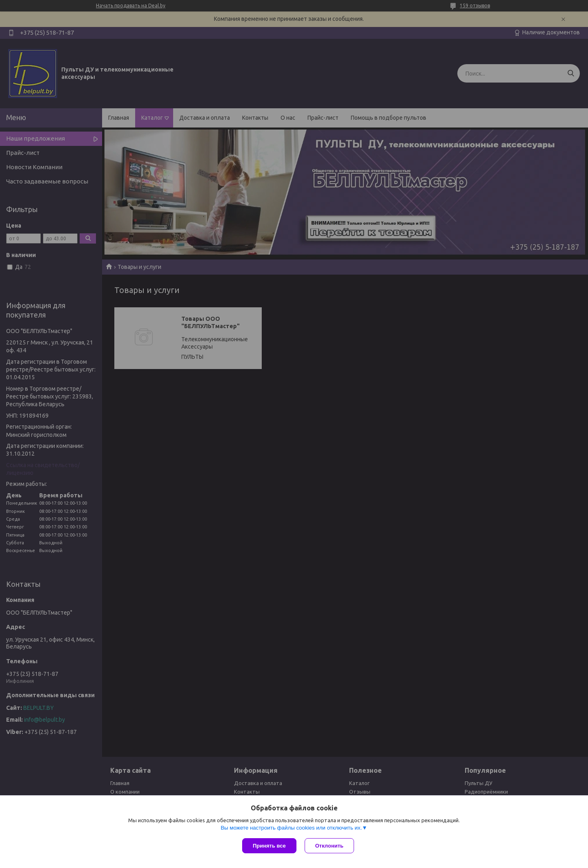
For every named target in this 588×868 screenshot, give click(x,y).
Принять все (269, 846)
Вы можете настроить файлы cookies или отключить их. (291, 828)
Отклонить (329, 846)
